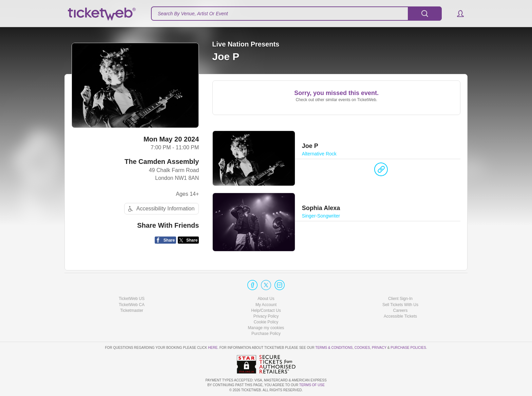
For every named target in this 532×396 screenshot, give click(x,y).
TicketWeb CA (132, 305)
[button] (457, 14)
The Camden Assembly (162, 162)
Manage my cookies (266, 328)
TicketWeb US (132, 299)
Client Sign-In (400, 299)
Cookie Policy (266, 322)
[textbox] (296, 14)
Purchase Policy (266, 334)
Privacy (379, 348)
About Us (266, 299)
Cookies (362, 348)
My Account (266, 305)
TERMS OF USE (312, 385)
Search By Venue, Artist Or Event (193, 14)
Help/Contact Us (266, 310)
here (213, 348)
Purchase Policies (408, 348)
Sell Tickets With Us (400, 305)
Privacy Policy (266, 316)
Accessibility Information (160, 209)
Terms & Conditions (334, 348)
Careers (401, 310)
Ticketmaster (132, 310)
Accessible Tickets (400, 316)
